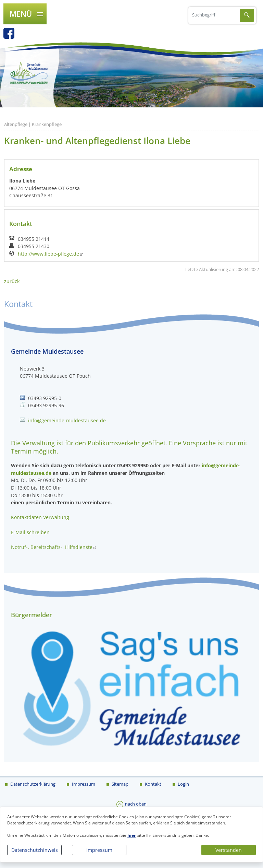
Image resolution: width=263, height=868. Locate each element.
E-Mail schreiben (30, 532)
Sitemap (120, 784)
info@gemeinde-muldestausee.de (67, 420)
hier (131, 835)
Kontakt (153, 784)
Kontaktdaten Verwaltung (40, 517)
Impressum (99, 850)
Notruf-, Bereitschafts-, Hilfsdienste (52, 547)
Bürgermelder (32, 615)
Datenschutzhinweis (35, 850)
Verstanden (229, 850)
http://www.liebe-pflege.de (48, 254)
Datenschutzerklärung (32, 784)
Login (183, 784)
